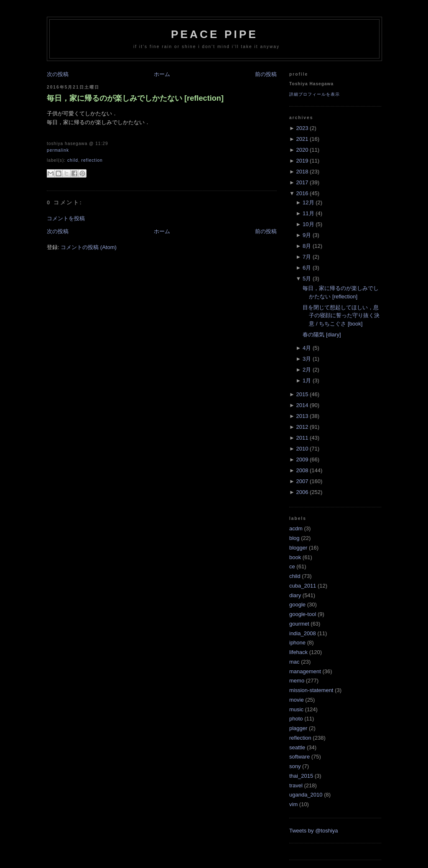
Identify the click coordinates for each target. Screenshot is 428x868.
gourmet (299, 624)
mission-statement (311, 690)
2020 (302, 150)
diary (295, 595)
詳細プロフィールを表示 (315, 94)
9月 (307, 235)
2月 (307, 370)
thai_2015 (301, 776)
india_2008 (303, 633)
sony (295, 766)
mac (294, 662)
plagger (298, 728)
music (296, 709)
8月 (307, 246)
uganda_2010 (306, 795)
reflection (92, 160)
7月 (307, 257)
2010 (302, 449)
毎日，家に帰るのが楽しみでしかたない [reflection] (135, 98)
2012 (302, 427)
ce (292, 566)
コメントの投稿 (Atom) (89, 247)
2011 (302, 438)
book (295, 557)
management (305, 671)
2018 (302, 172)
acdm (296, 528)
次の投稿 (58, 74)
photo (296, 719)
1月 (307, 381)
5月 (307, 279)
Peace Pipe (214, 34)
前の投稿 (266, 74)
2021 (302, 139)
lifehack (298, 652)
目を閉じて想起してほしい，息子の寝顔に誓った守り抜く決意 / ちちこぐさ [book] (341, 316)
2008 (302, 470)
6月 (307, 268)
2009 (302, 459)
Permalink (58, 150)
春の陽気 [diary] (322, 335)
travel (296, 785)
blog (294, 538)
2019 (302, 161)
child (73, 160)
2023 (302, 128)
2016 (302, 193)
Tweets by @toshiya (314, 831)
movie (297, 700)
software (299, 757)
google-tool (303, 614)
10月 (308, 224)
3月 (307, 359)
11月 (308, 213)
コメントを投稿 (66, 218)
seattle (297, 747)
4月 (307, 348)
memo (297, 681)
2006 (302, 492)
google (297, 605)
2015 (302, 394)
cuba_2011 (303, 586)
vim (293, 804)
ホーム (162, 74)
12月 (308, 202)
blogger (298, 548)
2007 (302, 481)
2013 (302, 416)
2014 (302, 405)
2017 (302, 182)
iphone (297, 643)
